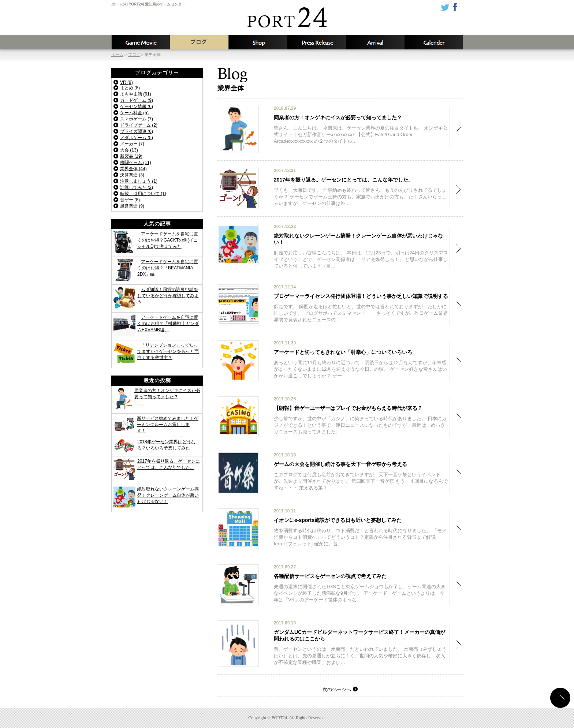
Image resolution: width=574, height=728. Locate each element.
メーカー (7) (132, 144)
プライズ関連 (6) (137, 131)
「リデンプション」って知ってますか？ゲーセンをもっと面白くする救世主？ (168, 351)
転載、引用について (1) (143, 194)
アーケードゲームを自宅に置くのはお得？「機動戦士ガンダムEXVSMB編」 (168, 324)
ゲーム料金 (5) (134, 113)
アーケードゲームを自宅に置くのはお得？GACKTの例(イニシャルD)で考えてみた (168, 240)
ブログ (199, 42)
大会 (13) (129, 150)
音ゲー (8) (130, 200)
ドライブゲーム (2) (139, 125)
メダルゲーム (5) (137, 138)
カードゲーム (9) (137, 100)
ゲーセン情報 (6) (137, 107)
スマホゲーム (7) (137, 119)
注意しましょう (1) (139, 181)
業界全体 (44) (133, 169)
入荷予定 (375, 42)
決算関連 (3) (132, 175)
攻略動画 (141, 42)
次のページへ (337, 689)
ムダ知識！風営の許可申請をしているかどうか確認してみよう (168, 296)
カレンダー (433, 42)
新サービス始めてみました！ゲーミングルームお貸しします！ (168, 425)
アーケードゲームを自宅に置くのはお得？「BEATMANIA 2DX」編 (168, 268)
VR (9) (126, 82)
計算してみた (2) (137, 187)
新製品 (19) (131, 156)
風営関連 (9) (132, 206)
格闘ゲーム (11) (136, 163)
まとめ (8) (130, 88)
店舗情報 (258, 42)
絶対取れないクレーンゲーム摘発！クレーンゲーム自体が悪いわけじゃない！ (168, 495)
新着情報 (316, 42)
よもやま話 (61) (136, 94)
